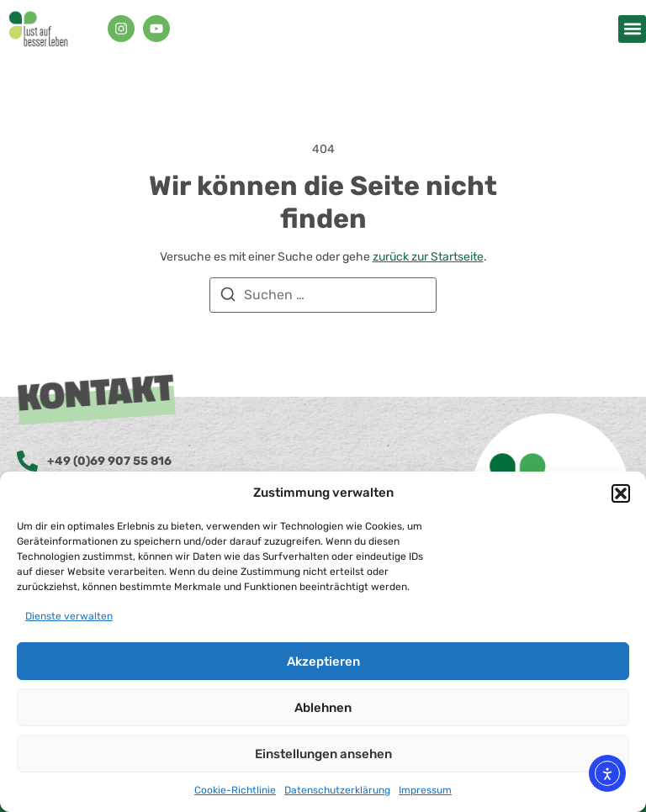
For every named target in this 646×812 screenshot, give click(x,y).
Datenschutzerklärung (337, 790)
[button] (621, 493)
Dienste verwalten (69, 616)
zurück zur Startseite (428, 257)
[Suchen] (228, 297)
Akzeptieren (323, 662)
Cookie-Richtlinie (235, 790)
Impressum (425, 790)
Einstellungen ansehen (323, 754)
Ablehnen (323, 708)
